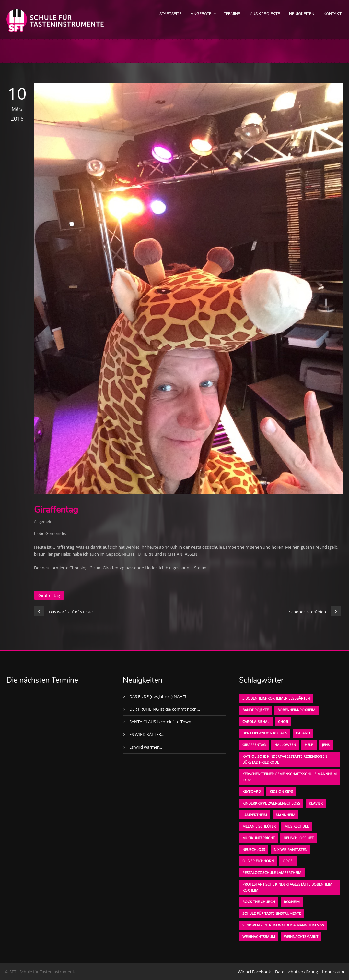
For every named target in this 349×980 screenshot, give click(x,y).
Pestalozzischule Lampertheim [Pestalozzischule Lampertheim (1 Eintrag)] (272, 872)
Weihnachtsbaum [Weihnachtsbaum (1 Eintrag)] (259, 936)
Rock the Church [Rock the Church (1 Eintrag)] (259, 902)
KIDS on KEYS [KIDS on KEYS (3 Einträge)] (281, 791)
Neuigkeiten (302, 14)
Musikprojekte (265, 14)
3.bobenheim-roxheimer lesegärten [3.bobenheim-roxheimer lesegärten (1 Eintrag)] (276, 698)
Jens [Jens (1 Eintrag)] (326, 745)
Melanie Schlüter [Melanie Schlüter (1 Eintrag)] (259, 826)
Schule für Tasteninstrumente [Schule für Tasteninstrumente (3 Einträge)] (272, 913)
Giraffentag (49, 595)
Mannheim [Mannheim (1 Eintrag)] (285, 815)
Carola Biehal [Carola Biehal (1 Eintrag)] (256, 722)
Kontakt (332, 14)
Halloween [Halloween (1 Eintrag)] (285, 745)
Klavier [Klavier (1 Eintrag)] (316, 803)
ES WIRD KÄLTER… (147, 734)
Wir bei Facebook (254, 972)
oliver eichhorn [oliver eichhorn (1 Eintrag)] (258, 861)
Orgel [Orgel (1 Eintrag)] (288, 861)
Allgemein (43, 521)
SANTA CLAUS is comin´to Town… (162, 722)
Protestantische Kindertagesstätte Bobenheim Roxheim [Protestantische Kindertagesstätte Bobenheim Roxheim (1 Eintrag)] (287, 887)
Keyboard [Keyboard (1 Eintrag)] (252, 791)
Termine (232, 14)
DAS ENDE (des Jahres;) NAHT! (158, 696)
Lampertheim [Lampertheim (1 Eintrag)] (255, 815)
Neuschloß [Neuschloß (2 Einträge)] (254, 849)
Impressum (333, 972)
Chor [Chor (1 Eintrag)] (283, 722)
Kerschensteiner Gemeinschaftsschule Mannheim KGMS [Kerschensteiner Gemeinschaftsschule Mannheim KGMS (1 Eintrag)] (290, 777)
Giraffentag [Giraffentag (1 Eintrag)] (254, 745)
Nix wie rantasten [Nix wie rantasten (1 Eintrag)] (291, 849)
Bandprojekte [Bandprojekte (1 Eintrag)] (256, 710)
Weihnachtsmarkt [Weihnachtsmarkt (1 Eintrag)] (301, 936)
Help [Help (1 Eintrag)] (309, 745)
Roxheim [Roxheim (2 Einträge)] (292, 902)
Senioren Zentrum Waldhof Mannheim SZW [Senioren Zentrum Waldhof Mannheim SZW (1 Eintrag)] (283, 925)
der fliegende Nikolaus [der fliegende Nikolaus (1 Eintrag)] (265, 733)
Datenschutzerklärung (297, 972)
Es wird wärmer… (146, 747)
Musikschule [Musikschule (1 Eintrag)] (297, 826)
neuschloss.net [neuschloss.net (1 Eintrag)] (299, 838)
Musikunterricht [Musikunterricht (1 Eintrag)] (259, 838)
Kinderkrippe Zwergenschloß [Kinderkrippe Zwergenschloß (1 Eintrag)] (271, 803)
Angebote (201, 14)
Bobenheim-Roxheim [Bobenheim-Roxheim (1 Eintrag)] (296, 710)
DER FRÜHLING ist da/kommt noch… (165, 709)
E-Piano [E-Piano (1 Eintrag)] (303, 733)
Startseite (170, 14)
